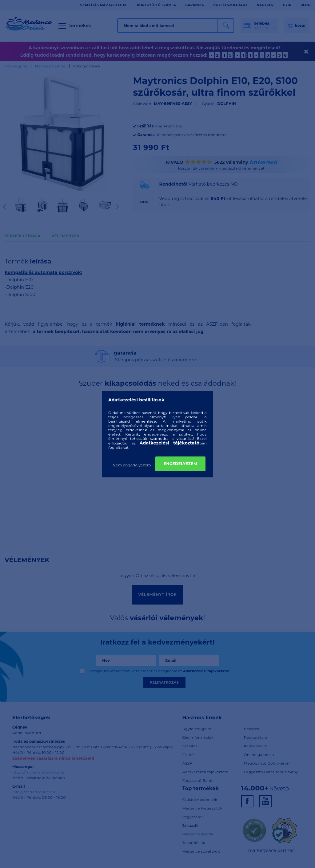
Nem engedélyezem (132, 465)
